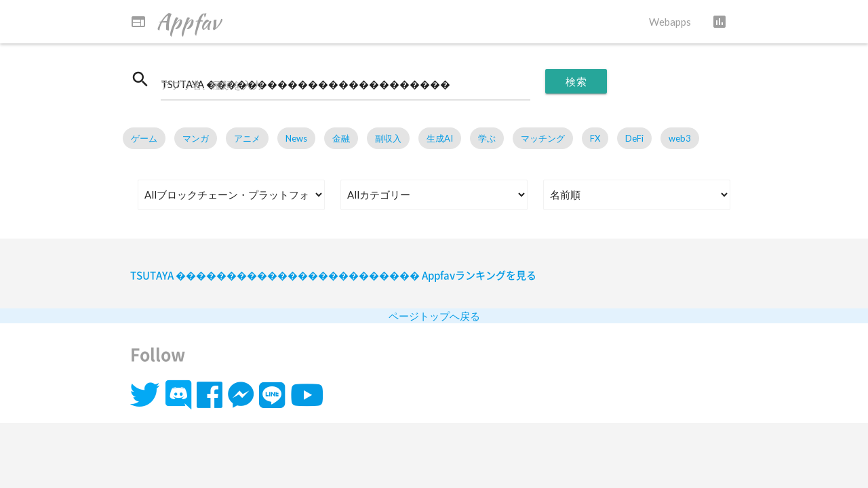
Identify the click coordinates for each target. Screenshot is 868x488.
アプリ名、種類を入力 (212, 85)
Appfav (175, 22)
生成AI (440, 138)
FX (595, 138)
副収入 (388, 138)
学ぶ (487, 138)
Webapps (670, 22)
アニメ (247, 138)
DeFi (634, 138)
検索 (576, 81)
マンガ (196, 138)
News (296, 138)
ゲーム (144, 138)
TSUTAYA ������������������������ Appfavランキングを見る (333, 275)
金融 (341, 138)
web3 (680, 138)
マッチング (543, 138)
